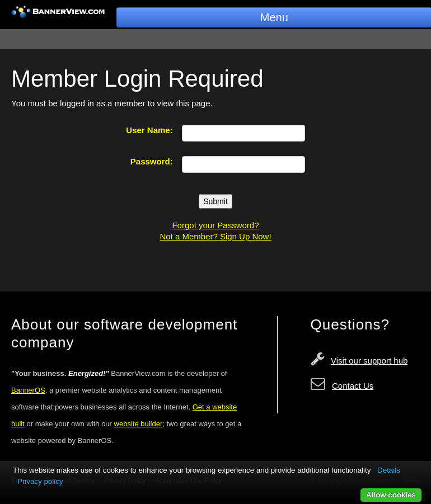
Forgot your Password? (215, 225)
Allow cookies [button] (391, 495)
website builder (139, 424)
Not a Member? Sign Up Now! (215, 236)
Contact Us (353, 386)
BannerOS (28, 390)
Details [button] (389, 470)
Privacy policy (40, 481)
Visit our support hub (369, 361)
